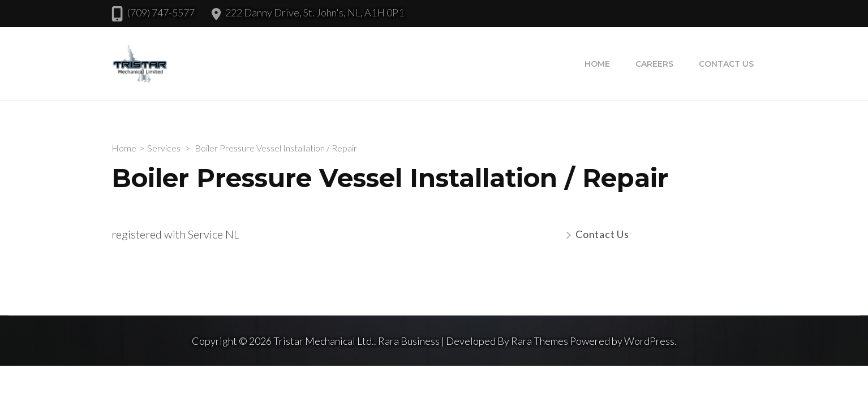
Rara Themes (540, 341)
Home (597, 64)
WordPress (649, 341)
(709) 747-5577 (161, 12)
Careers (654, 64)
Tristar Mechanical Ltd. (324, 341)
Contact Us (726, 64)
